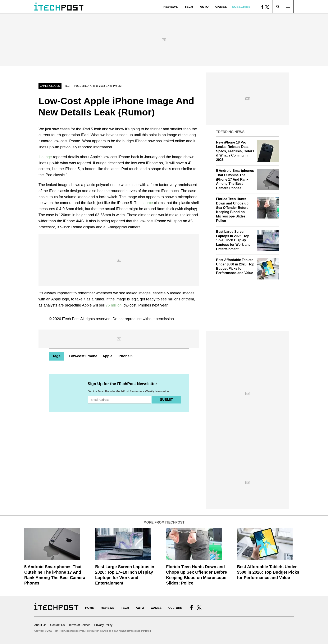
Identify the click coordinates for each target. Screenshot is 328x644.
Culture (175, 608)
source (147, 203)
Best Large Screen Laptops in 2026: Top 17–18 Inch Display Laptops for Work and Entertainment (233, 240)
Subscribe (241, 7)
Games (221, 7)
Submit (166, 400)
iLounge (45, 157)
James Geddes (50, 86)
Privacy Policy (103, 625)
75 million (114, 305)
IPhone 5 (125, 356)
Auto (204, 7)
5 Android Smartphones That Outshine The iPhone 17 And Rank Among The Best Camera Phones (235, 179)
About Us (40, 625)
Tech (189, 7)
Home (90, 608)
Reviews (171, 7)
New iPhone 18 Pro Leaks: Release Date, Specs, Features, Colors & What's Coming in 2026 (235, 151)
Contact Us (57, 625)
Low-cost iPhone (83, 356)
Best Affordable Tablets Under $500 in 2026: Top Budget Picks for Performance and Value (268, 572)
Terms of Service (79, 625)
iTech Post (71, 319)
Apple (107, 356)
